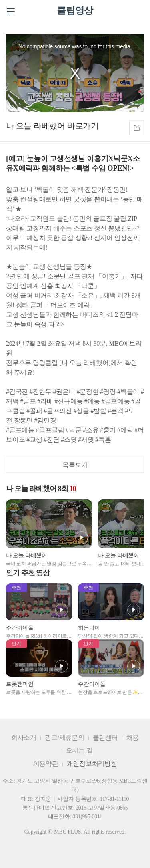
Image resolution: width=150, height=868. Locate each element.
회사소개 (24, 738)
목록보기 (75, 465)
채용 (133, 738)
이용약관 (46, 764)
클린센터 (105, 738)
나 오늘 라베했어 (36, 126)
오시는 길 (79, 750)
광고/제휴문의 (65, 738)
